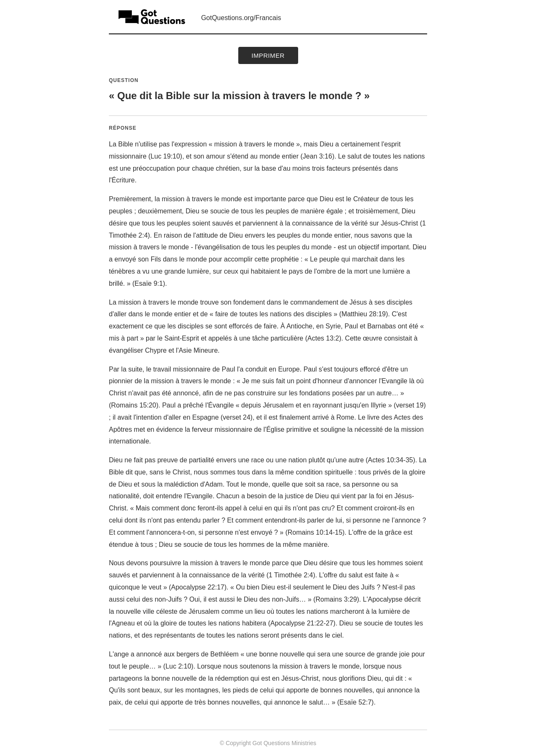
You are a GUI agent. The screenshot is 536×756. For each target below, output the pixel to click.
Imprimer (268, 55)
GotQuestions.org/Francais (241, 18)
